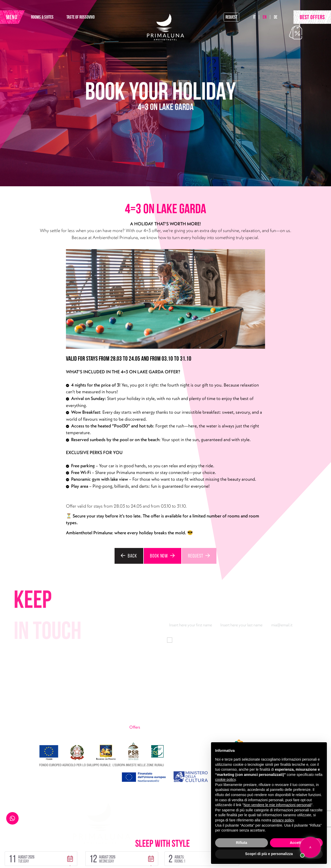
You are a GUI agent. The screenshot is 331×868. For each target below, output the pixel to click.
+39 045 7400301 (39, 710)
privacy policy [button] (283, 820)
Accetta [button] (296, 843)
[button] (77, 838)
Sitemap (82, 850)
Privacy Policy (25, 850)
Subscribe (305, 658)
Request (229, 18)
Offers (147, 727)
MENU (14, 18)
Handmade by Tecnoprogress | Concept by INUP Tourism (63, 860)
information (232, 640)
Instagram (72, 727)
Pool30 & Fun (225, 702)
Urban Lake (139, 719)
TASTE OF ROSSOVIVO (88, 18)
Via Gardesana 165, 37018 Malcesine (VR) (59, 702)
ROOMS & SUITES (50, 18)
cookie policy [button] (225, 780)
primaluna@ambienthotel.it (47, 719)
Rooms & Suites (142, 702)
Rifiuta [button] (242, 843)
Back (125, 555)
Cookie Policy (56, 850)
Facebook (52, 727)
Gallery (220, 727)
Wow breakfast (226, 719)
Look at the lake (226, 710)
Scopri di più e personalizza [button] (269, 854)
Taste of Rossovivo (145, 710)
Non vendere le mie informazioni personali (277, 805)
